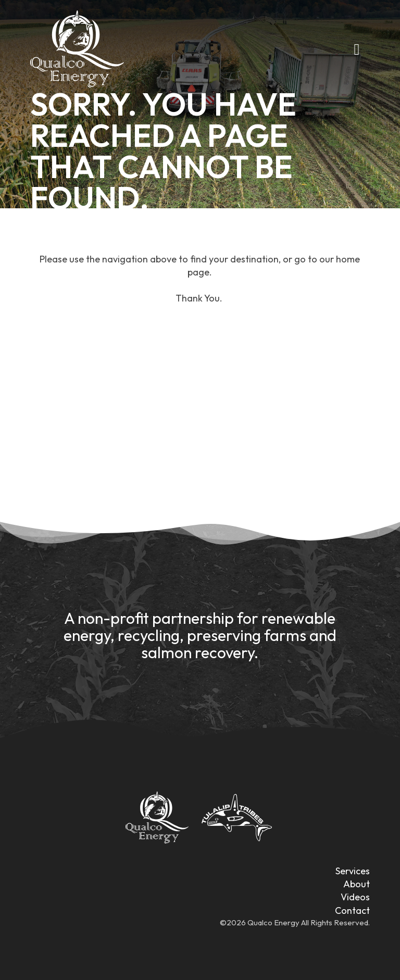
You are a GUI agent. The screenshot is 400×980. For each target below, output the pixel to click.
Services (353, 871)
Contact (352, 910)
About (357, 884)
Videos (355, 897)
